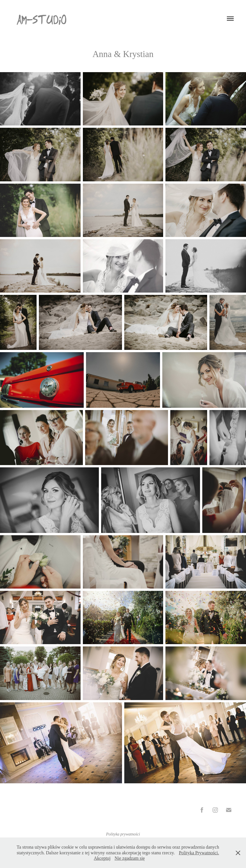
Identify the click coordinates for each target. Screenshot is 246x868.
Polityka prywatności (123, 834)
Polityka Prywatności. (199, 853)
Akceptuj (102, 858)
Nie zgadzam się (130, 858)
